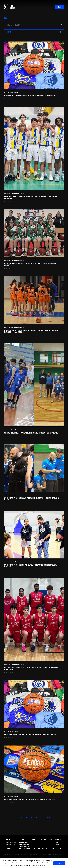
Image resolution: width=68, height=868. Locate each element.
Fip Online (54, 849)
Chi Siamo (22, 840)
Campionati (58, 840)
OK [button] (59, 863)
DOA (34, 849)
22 (44, 818)
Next (49, 818)
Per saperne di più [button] (39, 865)
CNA (20, 849)
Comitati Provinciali (24, 847)
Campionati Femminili (11, 844)
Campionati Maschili (11, 842)
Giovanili (57, 844)
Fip (60, 849)
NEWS (6, 18)
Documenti (35, 840)
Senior (57, 842)
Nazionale (27, 849)
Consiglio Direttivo (24, 844)
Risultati (8, 840)
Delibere (44, 840)
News (51, 840)
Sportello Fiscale (43, 849)
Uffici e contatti (23, 842)
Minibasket (9, 849)
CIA (16, 849)
